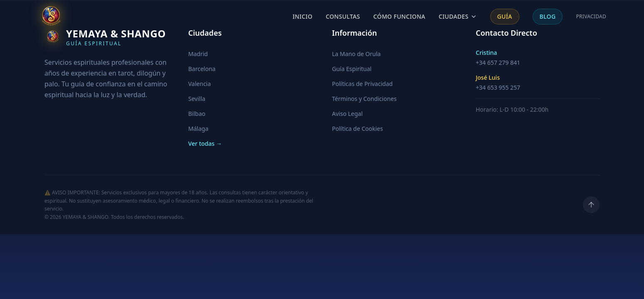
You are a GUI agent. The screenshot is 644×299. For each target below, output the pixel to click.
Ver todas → (205, 143)
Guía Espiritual (352, 69)
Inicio (302, 16)
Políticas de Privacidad (362, 84)
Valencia (199, 84)
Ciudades (458, 16)
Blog (548, 16)
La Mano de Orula (356, 54)
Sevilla (197, 99)
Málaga (198, 129)
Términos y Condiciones (364, 99)
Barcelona (202, 69)
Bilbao (197, 114)
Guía (505, 16)
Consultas (343, 16)
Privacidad (591, 17)
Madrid (198, 54)
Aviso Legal (347, 114)
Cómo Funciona (399, 16)
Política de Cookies (358, 129)
